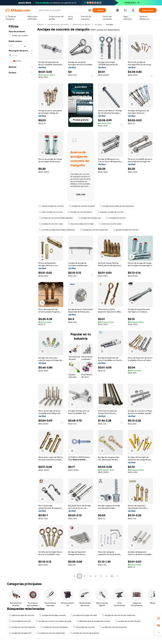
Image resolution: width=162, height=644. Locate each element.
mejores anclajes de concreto (21, 615)
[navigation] (21, 301)
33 (112, 576)
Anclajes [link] (110, 24)
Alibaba (40, 24)
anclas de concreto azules (110, 224)
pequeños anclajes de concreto (110, 212)
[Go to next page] (117, 576)
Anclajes (98, 24)
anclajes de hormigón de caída (84, 615)
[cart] (126, 11)
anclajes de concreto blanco (80, 212)
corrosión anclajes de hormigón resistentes (57, 230)
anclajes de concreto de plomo (82, 206)
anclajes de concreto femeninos (113, 627)
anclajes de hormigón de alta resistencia (117, 206)
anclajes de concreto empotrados (51, 633)
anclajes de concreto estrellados (54, 627)
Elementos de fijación (82, 24)
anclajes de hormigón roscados (53, 615)
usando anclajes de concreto (51, 206)
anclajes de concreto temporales (94, 230)
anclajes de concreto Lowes (51, 224)
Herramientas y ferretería (58, 24)
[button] (90, 10)
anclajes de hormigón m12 (20, 633)
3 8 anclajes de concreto (84, 627)
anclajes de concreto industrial (22, 627)
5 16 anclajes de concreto (20, 621)
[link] (158, 618)
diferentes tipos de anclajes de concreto (93, 621)
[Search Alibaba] (62, 10)
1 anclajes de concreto (116, 218)
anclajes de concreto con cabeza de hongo (54, 621)
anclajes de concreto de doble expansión (56, 218)
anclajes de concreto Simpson (128, 621)
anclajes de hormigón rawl (89, 218)
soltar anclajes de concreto (51, 212)
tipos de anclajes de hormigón (81, 224)
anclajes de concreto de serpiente (84, 633)
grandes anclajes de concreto (126, 230)
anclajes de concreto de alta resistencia (119, 615)
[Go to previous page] (74, 576)
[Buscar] (99, 10)
